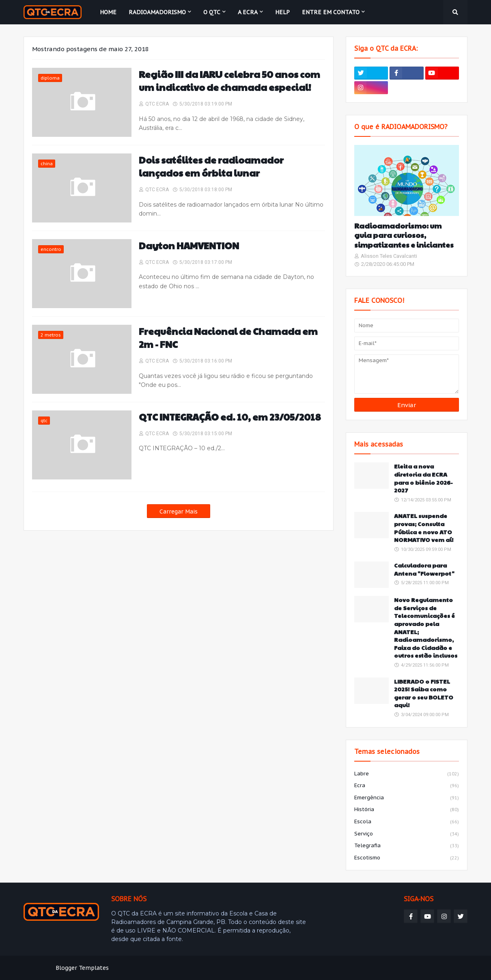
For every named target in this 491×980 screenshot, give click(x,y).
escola (407, 822)
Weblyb (163, 968)
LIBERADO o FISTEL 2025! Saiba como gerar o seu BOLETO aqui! (424, 693)
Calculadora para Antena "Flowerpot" (424, 569)
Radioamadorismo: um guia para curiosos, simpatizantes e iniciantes (404, 235)
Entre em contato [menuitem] (331, 12)
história (407, 810)
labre (407, 774)
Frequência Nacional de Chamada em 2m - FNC (228, 338)
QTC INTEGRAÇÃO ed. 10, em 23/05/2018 (230, 417)
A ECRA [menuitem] (248, 12)
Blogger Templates (82, 968)
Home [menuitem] (108, 12)
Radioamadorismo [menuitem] (157, 12)
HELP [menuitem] (282, 12)
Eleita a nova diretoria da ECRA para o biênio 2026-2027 (423, 478)
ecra (407, 786)
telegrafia (407, 846)
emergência (407, 798)
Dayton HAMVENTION (189, 246)
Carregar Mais (179, 512)
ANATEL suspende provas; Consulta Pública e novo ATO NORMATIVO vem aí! (424, 528)
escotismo (407, 858)
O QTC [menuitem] (212, 12)
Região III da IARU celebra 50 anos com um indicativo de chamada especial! (229, 81)
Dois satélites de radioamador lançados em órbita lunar (211, 166)
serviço (407, 834)
